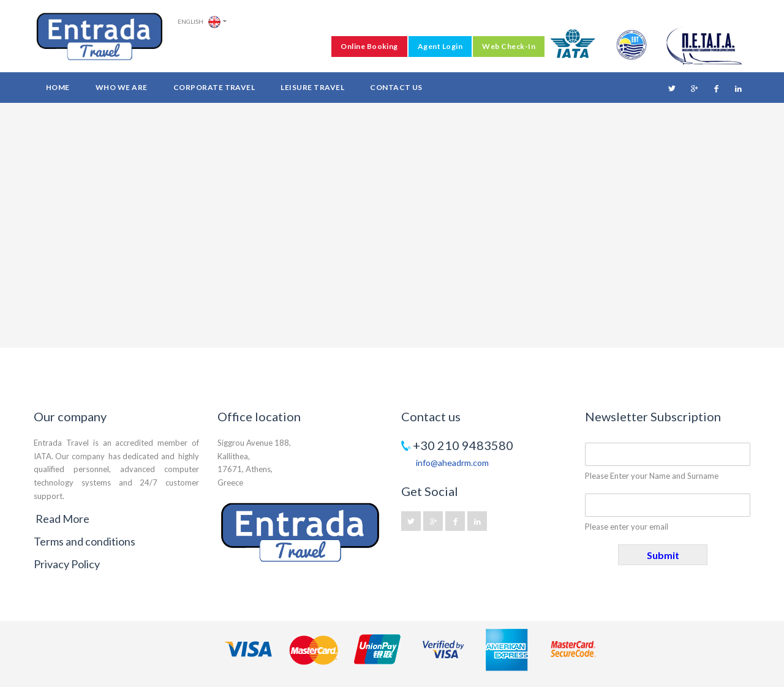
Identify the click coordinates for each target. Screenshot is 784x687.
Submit (663, 555)
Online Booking (369, 46)
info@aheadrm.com (452, 463)
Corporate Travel (214, 87)
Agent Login (440, 46)
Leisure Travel (312, 87)
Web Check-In (509, 46)
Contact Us (396, 87)
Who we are (122, 87)
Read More (62, 519)
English (199, 22)
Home (58, 87)
